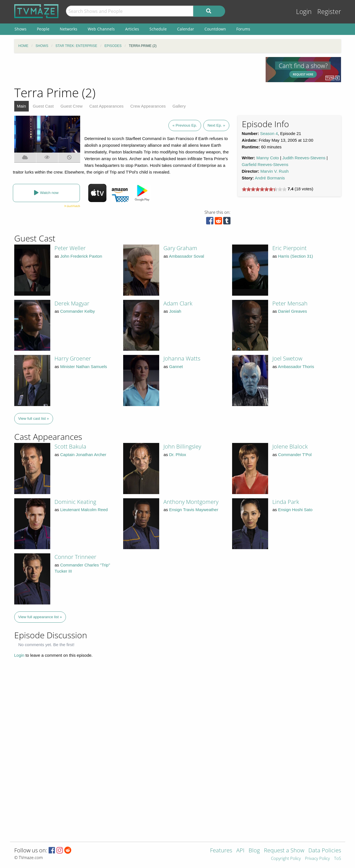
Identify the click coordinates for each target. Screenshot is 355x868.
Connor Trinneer (75, 557)
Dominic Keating (75, 502)
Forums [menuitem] (243, 29)
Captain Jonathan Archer (83, 455)
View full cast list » (34, 418)
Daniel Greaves (293, 311)
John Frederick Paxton (81, 256)
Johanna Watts (182, 358)
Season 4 (269, 133)
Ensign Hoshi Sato (295, 510)
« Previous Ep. (185, 125)
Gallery (179, 106)
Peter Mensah (290, 303)
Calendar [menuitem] (186, 29)
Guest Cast (43, 106)
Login (304, 12)
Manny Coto (268, 158)
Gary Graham (180, 248)
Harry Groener (73, 358)
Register (329, 12)
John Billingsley (182, 446)
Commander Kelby (78, 311)
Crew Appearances (148, 106)
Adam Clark (178, 303)
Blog (254, 851)
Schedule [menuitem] (158, 29)
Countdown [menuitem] (215, 29)
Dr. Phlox (178, 455)
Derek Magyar (72, 303)
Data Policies (325, 851)
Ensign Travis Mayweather (194, 510)
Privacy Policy (317, 859)
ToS (338, 859)
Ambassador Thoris (296, 367)
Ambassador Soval (187, 256)
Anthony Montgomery (191, 502)
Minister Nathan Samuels (84, 367)
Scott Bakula (70, 446)
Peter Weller (70, 248)
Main (22, 106)
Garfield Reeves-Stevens (265, 164)
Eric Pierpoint (290, 248)
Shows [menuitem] (21, 29)
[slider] (264, 189)
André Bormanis (270, 178)
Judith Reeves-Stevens (304, 158)
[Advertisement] (136, 70)
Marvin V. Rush (274, 171)
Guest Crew (71, 106)
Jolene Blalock (290, 446)
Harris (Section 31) (296, 256)
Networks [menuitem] (69, 29)
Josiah (175, 311)
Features (221, 851)
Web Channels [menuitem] (101, 29)
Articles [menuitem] (132, 29)
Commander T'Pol (295, 455)
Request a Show (284, 851)
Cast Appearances (107, 106)
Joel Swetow (287, 358)
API (240, 851)
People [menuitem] (43, 29)
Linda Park (286, 502)
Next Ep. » (216, 125)
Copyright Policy (286, 859)
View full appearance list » (40, 617)
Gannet (176, 367)
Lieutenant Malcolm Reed (84, 510)
